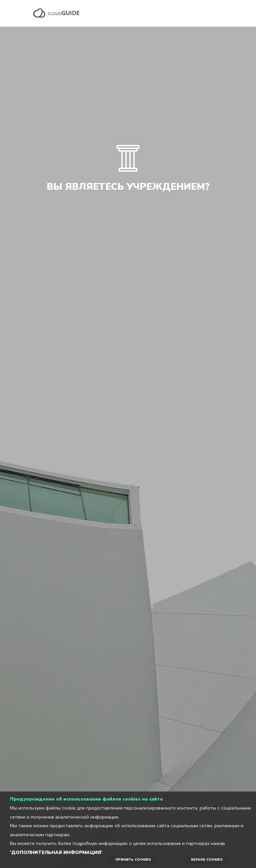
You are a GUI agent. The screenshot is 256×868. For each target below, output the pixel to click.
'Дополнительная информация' (56, 852)
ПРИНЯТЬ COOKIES (133, 860)
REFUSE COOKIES (207, 860)
